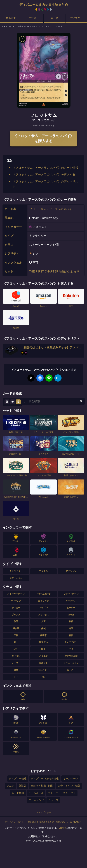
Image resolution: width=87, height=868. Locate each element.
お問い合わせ (62, 822)
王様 (16, 635)
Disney (62, 828)
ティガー (16, 608)
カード (54, 18)
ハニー (16, 649)
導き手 (16, 628)
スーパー (71, 670)
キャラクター (16, 571)
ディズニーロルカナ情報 (45, 778)
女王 (43, 621)
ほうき (71, 615)
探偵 (43, 628)
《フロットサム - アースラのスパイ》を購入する (44, 138)
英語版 (22, 786)
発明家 (43, 635)
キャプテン (71, 601)
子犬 (71, 649)
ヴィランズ (16, 601)
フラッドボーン (71, 594)
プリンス (16, 615)
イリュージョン (71, 663)
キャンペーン (71, 778)
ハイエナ (43, 656)
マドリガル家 (71, 656)
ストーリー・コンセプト (62, 793)
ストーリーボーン (16, 594)
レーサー (16, 663)
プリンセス (43, 615)
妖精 (71, 621)
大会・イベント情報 (69, 786)
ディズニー (76, 18)
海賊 (71, 628)
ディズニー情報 (18, 778)
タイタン (16, 656)
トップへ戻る (44, 812)
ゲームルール (36, 793)
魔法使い (43, 642)
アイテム (43, 571)
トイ (16, 677)
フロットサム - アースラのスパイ (51, 209)
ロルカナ (11, 18)
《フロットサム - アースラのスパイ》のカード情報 (45, 168)
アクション (71, 571)
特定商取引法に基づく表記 (41, 822)
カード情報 (18, 793)
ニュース (53, 800)
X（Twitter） (76, 822)
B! (58, 378)
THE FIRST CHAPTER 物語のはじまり (54, 272)
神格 (71, 635)
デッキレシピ (36, 800)
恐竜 (16, 670)
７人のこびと (71, 642)
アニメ (10, 786)
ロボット (43, 663)
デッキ (33, 18)
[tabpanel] (44, 70)
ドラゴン (43, 608)
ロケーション (16, 578)
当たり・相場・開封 (42, 786)
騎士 (43, 649)
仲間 (16, 621)
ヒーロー (71, 608)
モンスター (43, 670)
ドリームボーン (43, 594)
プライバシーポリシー (15, 822)
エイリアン (43, 601)
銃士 (16, 642)
